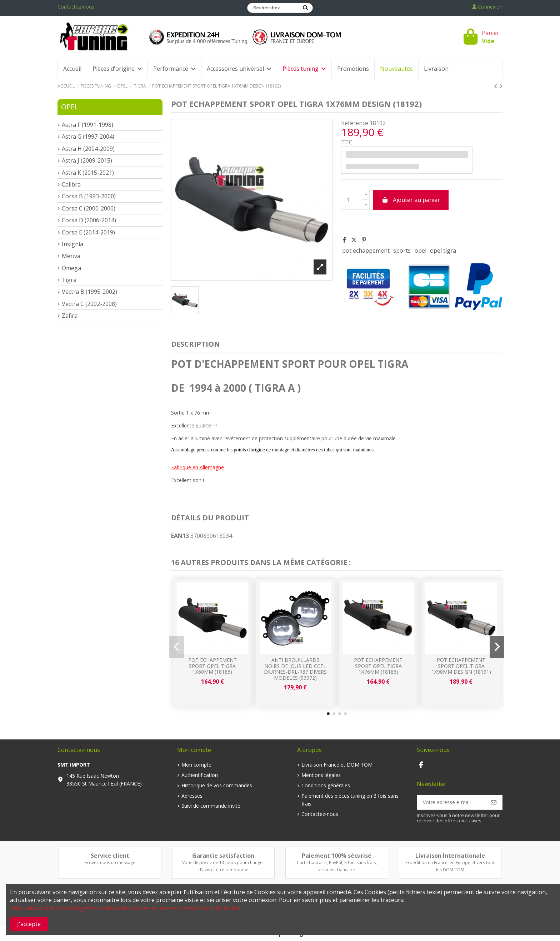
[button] (328, 714)
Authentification (200, 775)
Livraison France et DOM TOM (337, 765)
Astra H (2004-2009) (88, 149)
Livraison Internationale (450, 856)
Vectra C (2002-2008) (89, 304)
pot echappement (366, 251)
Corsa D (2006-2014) (89, 220)
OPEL (70, 107)
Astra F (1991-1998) (87, 125)
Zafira (70, 316)
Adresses (192, 796)
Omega (71, 268)
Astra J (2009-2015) (87, 160)
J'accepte (29, 924)
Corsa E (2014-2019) (88, 232)
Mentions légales (321, 775)
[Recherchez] (305, 8)
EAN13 (180, 536)
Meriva (71, 256)
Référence (355, 123)
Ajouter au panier (411, 200)
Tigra (69, 280)
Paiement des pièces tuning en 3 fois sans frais (350, 800)
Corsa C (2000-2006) (89, 208)
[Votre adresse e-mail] (451, 802)
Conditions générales (326, 785)
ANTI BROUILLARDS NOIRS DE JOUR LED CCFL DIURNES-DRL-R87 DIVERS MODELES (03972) (295, 669)
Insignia (72, 244)
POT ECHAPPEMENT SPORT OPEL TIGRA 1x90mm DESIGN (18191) (461, 666)
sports (402, 251)
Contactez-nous (76, 7)
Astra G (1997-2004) (88, 137)
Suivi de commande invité (211, 806)
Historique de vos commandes (217, 785)
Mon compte (196, 765)
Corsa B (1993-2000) (89, 196)
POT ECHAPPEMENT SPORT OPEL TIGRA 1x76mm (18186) (378, 666)
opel (421, 251)
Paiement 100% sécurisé (337, 856)
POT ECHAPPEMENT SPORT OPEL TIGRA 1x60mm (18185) (212, 666)
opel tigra (443, 251)
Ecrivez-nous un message (110, 863)
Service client (110, 856)
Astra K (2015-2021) (88, 173)
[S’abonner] (494, 802)
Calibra (71, 184)
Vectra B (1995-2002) (89, 292)
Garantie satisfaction (223, 856)
